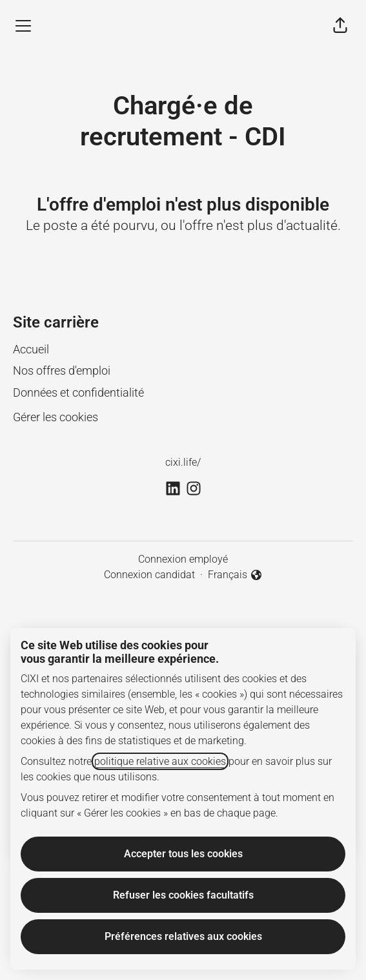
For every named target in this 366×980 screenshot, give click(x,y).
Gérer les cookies (56, 417)
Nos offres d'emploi (62, 370)
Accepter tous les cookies (183, 854)
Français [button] (235, 576)
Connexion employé (183, 559)
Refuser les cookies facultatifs (183, 895)
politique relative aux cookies (160, 761)
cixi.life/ (183, 462)
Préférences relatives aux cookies (183, 936)
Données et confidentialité (78, 392)
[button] (340, 26)
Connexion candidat (149, 575)
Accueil (31, 349)
